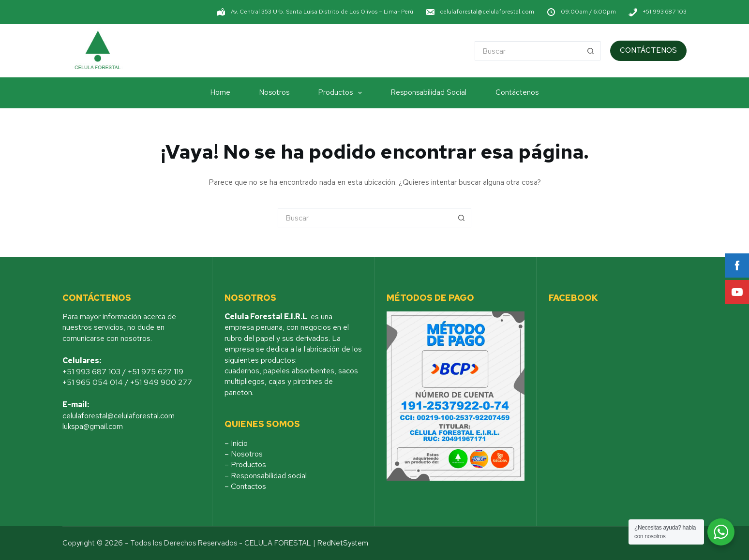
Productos (342, 93)
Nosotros (274, 92)
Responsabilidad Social (429, 92)
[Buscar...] (528, 51)
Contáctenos (517, 92)
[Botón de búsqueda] (591, 51)
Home (220, 92)
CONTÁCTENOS (648, 50)
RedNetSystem (343, 543)
